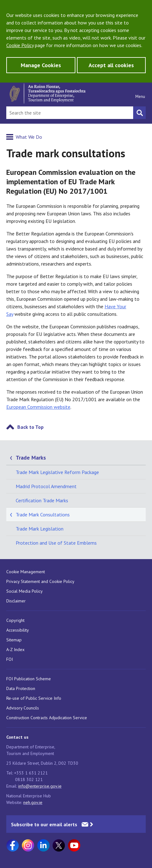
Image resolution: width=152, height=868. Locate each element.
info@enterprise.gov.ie (40, 786)
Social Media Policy (24, 591)
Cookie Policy (20, 45)
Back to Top (30, 427)
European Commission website (38, 407)
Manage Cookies (41, 65)
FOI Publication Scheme (29, 679)
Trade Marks (31, 458)
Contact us (17, 737)
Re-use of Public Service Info (34, 698)
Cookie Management (26, 572)
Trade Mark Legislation (40, 529)
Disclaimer (16, 601)
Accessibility (18, 630)
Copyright (15, 620)
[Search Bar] (70, 113)
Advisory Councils (23, 708)
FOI (10, 659)
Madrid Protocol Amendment (46, 486)
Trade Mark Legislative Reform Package (57, 472)
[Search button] (139, 113)
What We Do (29, 137)
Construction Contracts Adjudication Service (47, 718)
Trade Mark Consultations (43, 515)
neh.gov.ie (33, 802)
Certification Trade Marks (42, 500)
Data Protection (21, 688)
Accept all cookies (111, 65)
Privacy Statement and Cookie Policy (40, 581)
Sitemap (14, 640)
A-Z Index (15, 650)
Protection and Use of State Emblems (56, 543)
